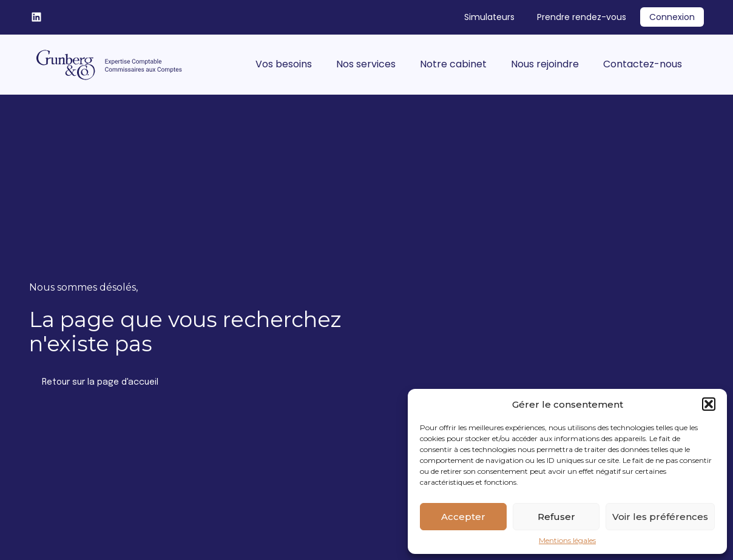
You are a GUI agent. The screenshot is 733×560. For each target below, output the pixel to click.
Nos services (366, 64)
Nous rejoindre (545, 64)
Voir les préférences (660, 517)
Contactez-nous (643, 64)
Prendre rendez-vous (582, 17)
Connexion (672, 17)
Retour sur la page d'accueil (100, 382)
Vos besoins (284, 64)
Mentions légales (567, 541)
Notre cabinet (453, 64)
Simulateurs (489, 17)
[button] (709, 404)
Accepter (463, 517)
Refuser (556, 517)
